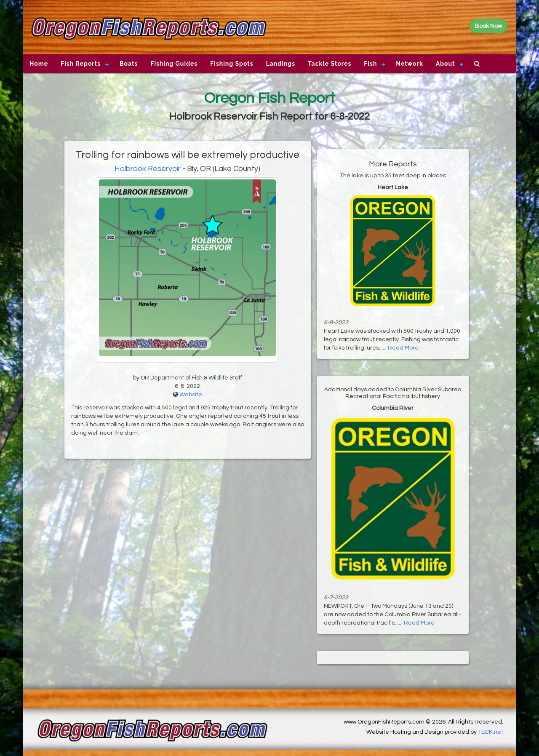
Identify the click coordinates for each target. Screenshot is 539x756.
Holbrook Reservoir (148, 169)
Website (191, 395)
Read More (403, 348)
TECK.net (491, 732)
